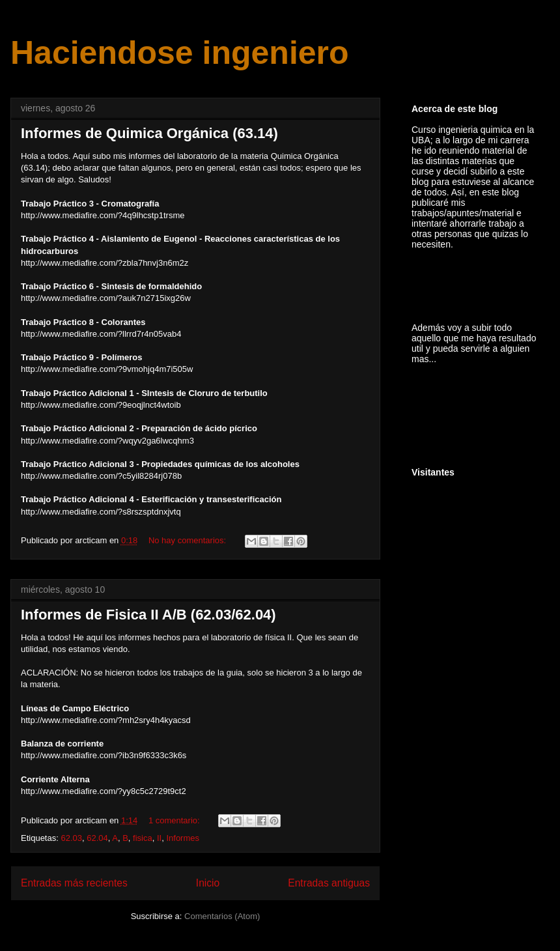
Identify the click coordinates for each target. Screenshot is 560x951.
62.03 (71, 838)
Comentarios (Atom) (222, 916)
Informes (183, 838)
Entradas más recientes (74, 883)
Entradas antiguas (329, 883)
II (159, 838)
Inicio (208, 883)
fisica (143, 838)
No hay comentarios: (189, 540)
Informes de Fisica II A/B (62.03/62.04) (148, 615)
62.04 (97, 838)
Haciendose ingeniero (180, 53)
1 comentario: (175, 820)
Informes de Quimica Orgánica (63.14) (149, 133)
